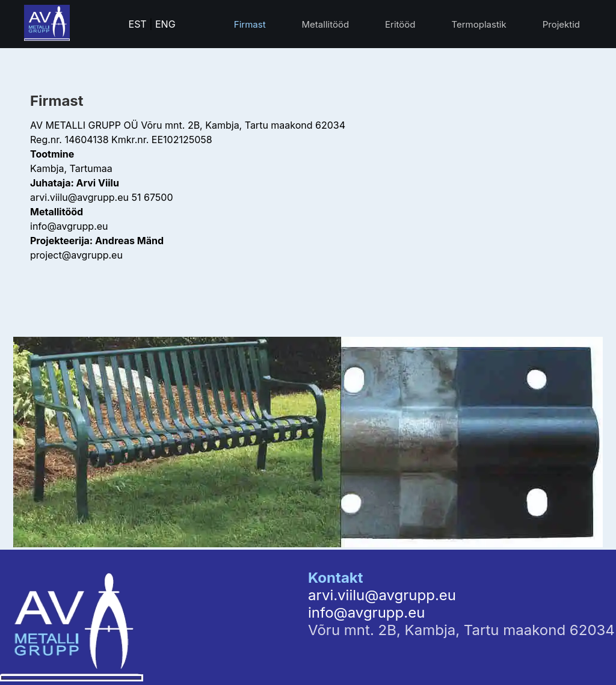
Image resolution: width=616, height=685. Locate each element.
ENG (165, 24)
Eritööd (400, 24)
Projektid (561, 24)
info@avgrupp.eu (69, 226)
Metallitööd (326, 24)
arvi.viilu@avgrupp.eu (79, 197)
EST (138, 24)
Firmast (250, 24)
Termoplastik (479, 24)
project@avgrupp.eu (76, 255)
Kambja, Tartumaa (71, 168)
